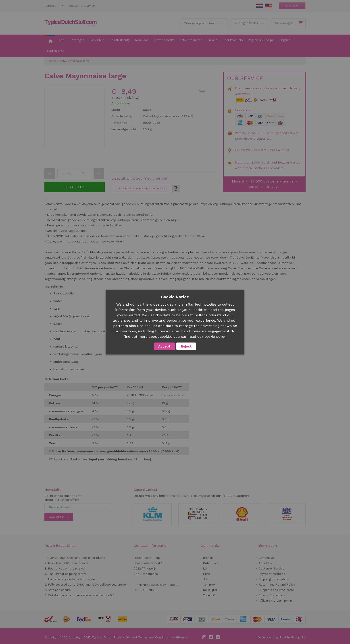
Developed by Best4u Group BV (282, 637)
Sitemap (181, 637)
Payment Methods (272, 574)
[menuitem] (50, 40)
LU (205, 568)
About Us (265, 563)
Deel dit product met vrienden (140, 178)
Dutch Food (211, 563)
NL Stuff (259, 6)
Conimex (209, 585)
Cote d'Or (210, 595)
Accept (164, 346)
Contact (50, 6)
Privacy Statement (272, 595)
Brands (208, 558)
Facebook (218, 637)
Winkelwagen (284, 23)
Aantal (67, 174)
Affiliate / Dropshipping (275, 601)
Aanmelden (292, 6)
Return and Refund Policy (277, 585)
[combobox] (204, 23)
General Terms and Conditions (148, 637)
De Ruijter (210, 590)
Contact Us (267, 558)
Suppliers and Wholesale (276, 590)
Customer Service (82, 6)
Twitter (211, 637)
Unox (206, 579)
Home (53, 61)
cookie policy (215, 336)
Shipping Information (274, 579)
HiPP (206, 574)
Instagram (204, 637)
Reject (186, 346)
